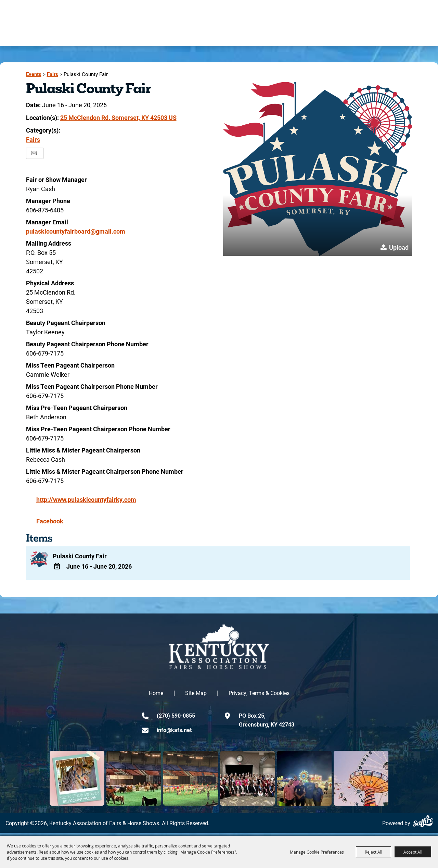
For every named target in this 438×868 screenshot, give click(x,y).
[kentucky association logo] (219, 650)
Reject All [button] (373, 852)
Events (34, 74)
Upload (399, 247)
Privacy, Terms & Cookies (259, 696)
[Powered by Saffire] (423, 824)
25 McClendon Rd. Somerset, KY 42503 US (118, 117)
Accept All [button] (413, 852)
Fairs (53, 74)
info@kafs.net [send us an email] (174, 733)
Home (156, 696)
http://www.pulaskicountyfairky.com (86, 499)
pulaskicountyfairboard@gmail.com (76, 231)
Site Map (196, 696)
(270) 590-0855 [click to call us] (176, 718)
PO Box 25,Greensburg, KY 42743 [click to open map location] (267, 723)
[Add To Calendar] (58, 568)
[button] (318, 169)
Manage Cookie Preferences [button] (317, 852)
